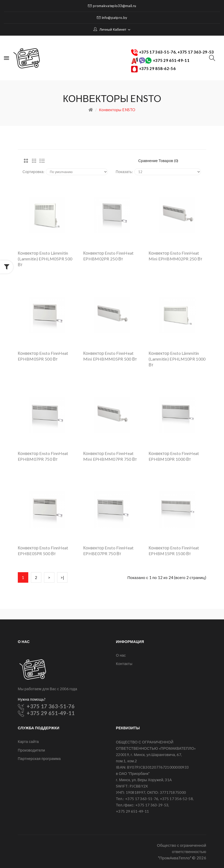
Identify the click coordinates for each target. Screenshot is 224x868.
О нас (121, 655)
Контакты (124, 664)
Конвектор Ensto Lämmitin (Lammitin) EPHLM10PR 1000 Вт (177, 359)
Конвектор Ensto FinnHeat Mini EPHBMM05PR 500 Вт (110, 356)
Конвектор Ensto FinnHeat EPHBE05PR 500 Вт (43, 551)
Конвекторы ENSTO (117, 110)
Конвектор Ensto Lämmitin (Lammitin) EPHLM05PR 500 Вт (45, 259)
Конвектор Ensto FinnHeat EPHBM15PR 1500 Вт (174, 551)
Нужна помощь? (32, 699)
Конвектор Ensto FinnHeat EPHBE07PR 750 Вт (108, 551)
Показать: (124, 172)
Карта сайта (28, 741)
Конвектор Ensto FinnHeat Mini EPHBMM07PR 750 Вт (110, 456)
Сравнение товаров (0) (158, 161)
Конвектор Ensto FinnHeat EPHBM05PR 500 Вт (43, 356)
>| (62, 577)
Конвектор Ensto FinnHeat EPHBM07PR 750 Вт (43, 456)
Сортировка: (33, 172)
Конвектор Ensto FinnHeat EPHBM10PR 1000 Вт (174, 456)
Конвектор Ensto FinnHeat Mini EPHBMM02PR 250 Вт (175, 256)
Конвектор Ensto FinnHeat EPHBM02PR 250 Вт (108, 256)
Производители (31, 750)
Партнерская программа (39, 759)
